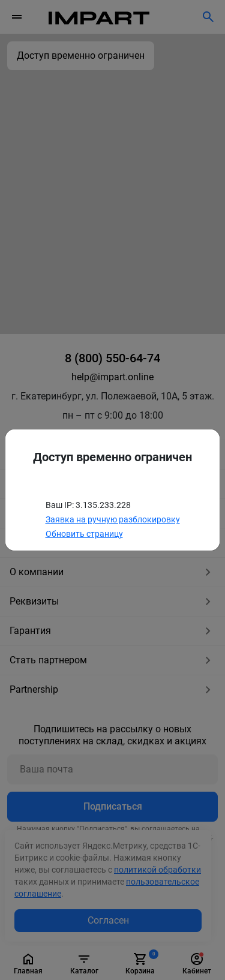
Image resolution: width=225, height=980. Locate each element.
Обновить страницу (84, 534)
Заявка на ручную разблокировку (113, 519)
